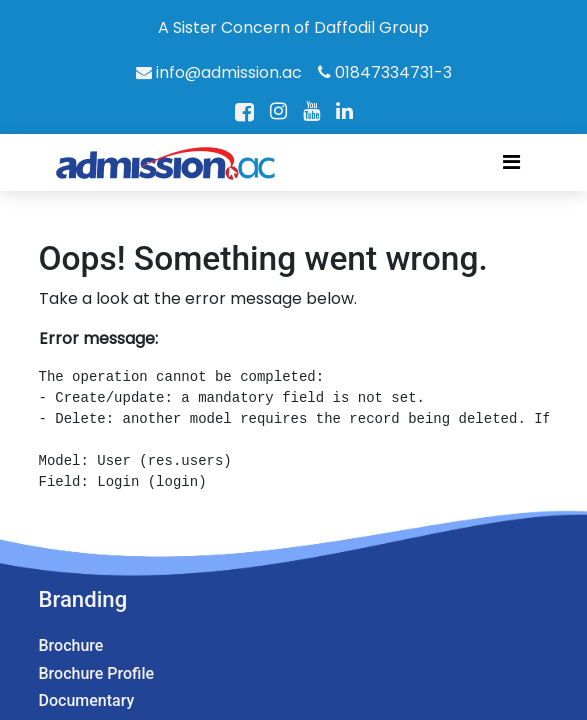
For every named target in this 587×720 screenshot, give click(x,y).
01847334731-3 (385, 72)
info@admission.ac (219, 72)
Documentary (87, 700)
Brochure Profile (97, 673)
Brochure (71, 645)
